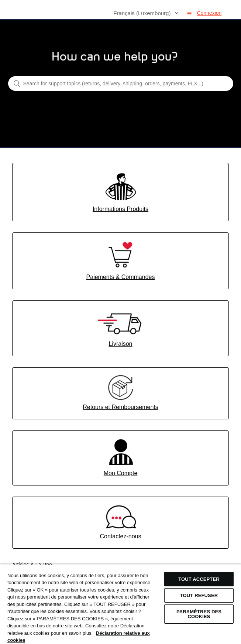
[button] (189, 13)
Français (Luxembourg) (143, 13)
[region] (120, 604)
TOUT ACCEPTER (199, 579)
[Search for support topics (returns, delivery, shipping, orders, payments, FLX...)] (121, 84)
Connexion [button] (209, 13)
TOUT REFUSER (199, 595)
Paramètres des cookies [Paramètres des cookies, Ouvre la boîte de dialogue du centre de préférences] (199, 614)
